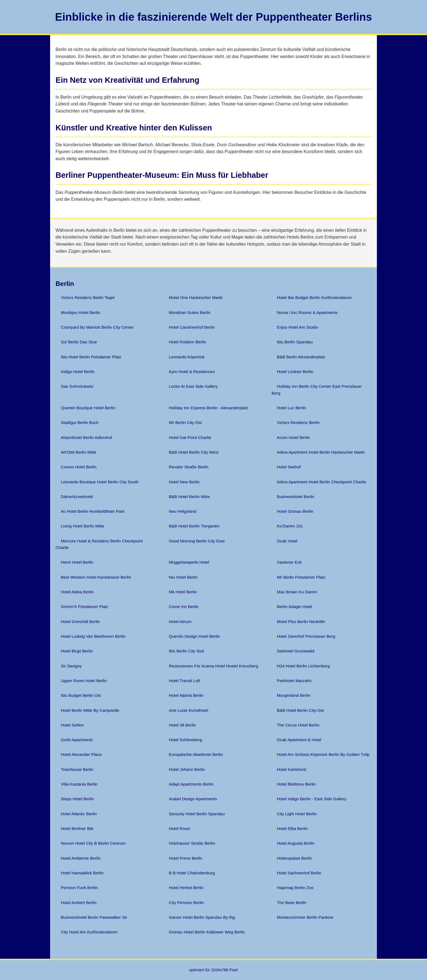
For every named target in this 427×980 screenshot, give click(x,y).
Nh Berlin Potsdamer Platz (301, 577)
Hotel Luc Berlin (292, 408)
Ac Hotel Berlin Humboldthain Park (93, 511)
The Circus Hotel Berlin (298, 725)
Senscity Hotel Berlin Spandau (197, 814)
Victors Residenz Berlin (298, 422)
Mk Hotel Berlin (183, 592)
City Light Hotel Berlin (297, 814)
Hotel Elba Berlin (292, 828)
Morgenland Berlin (294, 695)
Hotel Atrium (180, 622)
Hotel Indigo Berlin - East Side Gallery (312, 799)
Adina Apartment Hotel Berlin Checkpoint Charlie (322, 482)
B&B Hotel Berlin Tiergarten (194, 526)
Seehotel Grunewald (296, 651)
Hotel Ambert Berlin (79, 903)
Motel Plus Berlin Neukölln (301, 622)
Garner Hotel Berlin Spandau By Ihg (202, 917)
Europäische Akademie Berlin (196, 754)
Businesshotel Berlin (296, 497)
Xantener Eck (289, 562)
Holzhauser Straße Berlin (192, 843)
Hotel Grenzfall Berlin (80, 622)
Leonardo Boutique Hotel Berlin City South (100, 482)
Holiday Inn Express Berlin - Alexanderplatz (208, 408)
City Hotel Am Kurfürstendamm (89, 932)
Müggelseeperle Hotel (189, 562)
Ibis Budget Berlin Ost (81, 695)
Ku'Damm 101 (290, 526)
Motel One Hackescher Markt (196, 297)
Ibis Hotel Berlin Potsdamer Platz (91, 357)
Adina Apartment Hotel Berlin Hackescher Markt (321, 452)
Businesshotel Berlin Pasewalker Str (94, 917)
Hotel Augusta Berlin (296, 843)
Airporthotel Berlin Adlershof (86, 437)
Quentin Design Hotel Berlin (194, 636)
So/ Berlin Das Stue (79, 342)
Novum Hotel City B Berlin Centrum (93, 843)
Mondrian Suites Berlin (190, 312)
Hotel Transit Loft (184, 681)
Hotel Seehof (289, 467)
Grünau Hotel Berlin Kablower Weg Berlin (207, 932)
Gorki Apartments (77, 740)
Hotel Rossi (179, 828)
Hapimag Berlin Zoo (295, 888)
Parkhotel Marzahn (294, 681)
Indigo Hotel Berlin (78, 372)
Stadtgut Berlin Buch (80, 422)
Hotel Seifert (72, 725)
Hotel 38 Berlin (182, 725)
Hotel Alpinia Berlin (186, 695)
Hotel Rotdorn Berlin (187, 342)
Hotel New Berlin (184, 482)
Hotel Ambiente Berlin (81, 858)
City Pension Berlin (186, 903)
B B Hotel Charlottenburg (192, 873)
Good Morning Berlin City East (197, 541)
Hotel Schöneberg (185, 740)
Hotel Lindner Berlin (295, 372)
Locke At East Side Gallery (193, 386)
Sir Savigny (71, 666)
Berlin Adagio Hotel (295, 607)
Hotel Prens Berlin (185, 858)
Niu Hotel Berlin (183, 577)
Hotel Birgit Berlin (77, 651)
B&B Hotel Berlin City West (194, 452)
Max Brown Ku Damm (297, 592)
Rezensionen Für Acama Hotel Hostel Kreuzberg (213, 666)
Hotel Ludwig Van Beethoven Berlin (93, 636)
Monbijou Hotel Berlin (80, 312)
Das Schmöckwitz (77, 386)
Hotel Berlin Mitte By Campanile (90, 710)
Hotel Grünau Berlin (295, 511)
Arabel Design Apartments (193, 799)
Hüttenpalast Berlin (294, 858)
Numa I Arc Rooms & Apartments (307, 312)
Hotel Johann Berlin (187, 769)
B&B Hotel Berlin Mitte (189, 497)
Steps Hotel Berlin (77, 799)
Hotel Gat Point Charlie (190, 437)
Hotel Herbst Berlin (186, 888)
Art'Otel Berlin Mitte (78, 452)
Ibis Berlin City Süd (186, 651)
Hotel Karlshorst (292, 769)
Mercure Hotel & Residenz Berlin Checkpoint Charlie (99, 544)
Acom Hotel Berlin (294, 437)
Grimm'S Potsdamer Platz (84, 607)
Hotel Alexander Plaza (81, 754)
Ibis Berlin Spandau (295, 342)
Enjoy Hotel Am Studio (298, 327)
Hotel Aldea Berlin (77, 592)
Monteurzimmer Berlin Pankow (305, 917)
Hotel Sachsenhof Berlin (299, 873)
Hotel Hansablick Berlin (82, 873)
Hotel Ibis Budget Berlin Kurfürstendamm (314, 297)
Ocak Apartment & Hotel (299, 740)
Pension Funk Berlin (79, 888)
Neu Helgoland (182, 511)
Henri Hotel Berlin (77, 562)
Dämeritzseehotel (77, 497)
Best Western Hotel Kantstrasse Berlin (96, 577)
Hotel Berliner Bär (77, 828)
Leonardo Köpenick (187, 357)
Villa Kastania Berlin (79, 784)
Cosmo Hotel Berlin (79, 467)
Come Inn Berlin (184, 607)
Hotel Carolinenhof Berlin (192, 327)
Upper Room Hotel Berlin (84, 681)
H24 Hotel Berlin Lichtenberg (303, 666)
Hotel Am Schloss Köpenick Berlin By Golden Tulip (323, 754)
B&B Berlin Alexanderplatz (301, 357)
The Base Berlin (292, 903)
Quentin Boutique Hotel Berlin (88, 408)
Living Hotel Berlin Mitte (83, 526)
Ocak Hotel (287, 541)
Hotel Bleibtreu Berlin (296, 784)
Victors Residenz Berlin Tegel (88, 297)
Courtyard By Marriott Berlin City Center (97, 327)
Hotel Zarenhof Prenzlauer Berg (306, 636)
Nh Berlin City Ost (185, 422)
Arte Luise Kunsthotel (188, 710)
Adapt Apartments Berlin (191, 784)
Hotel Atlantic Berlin (79, 814)
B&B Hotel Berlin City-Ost (300, 710)
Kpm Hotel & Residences (192, 372)
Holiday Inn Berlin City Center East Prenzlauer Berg (317, 390)
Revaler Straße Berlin (189, 467)
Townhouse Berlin (77, 769)
